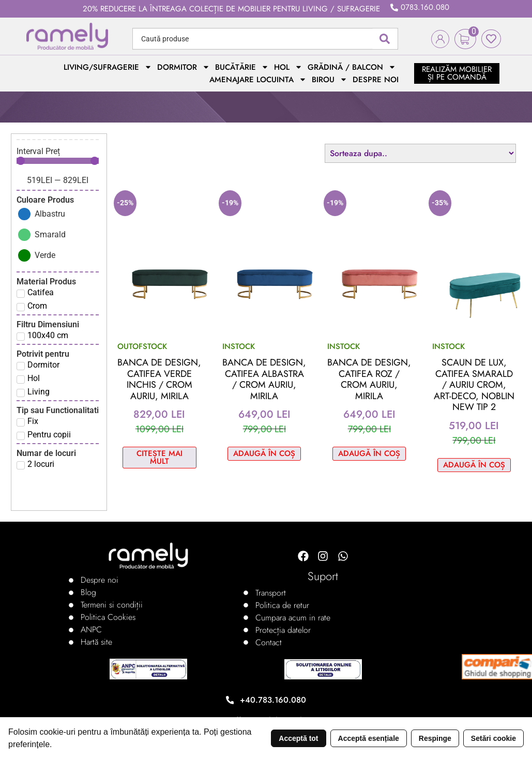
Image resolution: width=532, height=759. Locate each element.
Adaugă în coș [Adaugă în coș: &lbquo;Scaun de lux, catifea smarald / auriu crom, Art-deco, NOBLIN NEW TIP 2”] (474, 465)
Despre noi (376, 80)
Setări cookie (493, 738)
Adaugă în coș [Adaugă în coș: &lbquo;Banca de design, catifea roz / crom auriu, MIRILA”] (369, 453)
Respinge (435, 738)
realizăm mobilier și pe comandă (457, 73)
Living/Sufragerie (108, 67)
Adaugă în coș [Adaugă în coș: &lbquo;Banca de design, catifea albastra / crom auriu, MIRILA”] (264, 453)
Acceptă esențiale (369, 738)
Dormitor (184, 67)
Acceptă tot (298, 738)
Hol (288, 67)
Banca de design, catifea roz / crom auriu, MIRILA (369, 379)
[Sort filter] (421, 153)
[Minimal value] (58, 161)
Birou (330, 80)
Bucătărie (242, 67)
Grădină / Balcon (352, 67)
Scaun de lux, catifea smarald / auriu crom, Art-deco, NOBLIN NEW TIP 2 (474, 385)
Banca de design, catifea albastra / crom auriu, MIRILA (264, 379)
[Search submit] (385, 39)
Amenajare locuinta (258, 80)
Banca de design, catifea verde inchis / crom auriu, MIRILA (159, 379)
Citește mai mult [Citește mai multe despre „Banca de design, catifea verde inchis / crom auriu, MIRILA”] (159, 457)
